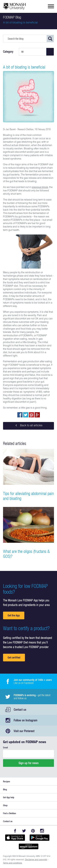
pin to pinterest (31, 415)
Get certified (14, 657)
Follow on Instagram (26, 720)
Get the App (14, 615)
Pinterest (33, 831)
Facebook (15, 831)
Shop (5, 805)
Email (5, 747)
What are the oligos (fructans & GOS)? (26, 554)
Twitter (24, 831)
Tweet (26, 415)
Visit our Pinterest (24, 731)
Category (8, 52)
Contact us (20, 710)
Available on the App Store (15, 838)
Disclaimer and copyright (36, 860)
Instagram (42, 831)
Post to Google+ (37, 415)
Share (20, 415)
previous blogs (40, 187)
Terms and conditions (13, 863)
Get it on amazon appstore (28, 846)
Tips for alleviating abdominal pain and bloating (28, 496)
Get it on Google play (40, 838)
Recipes (6, 781)
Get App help (9, 797)
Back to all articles (29, 426)
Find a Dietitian (9, 813)
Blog (5, 789)
